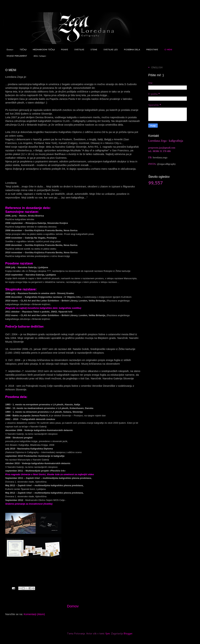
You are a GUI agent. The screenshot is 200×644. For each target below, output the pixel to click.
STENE (94, 50)
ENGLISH (157, 67)
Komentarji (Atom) (34, 614)
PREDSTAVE (152, 50)
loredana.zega (160, 158)
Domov (10, 50)
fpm (108, 633)
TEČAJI (23, 50)
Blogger (128, 633)
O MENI (168, 50)
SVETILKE (79, 50)
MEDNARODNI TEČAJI (44, 50)
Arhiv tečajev (40, 56)
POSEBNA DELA (132, 50)
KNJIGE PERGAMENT (17, 56)
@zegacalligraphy (166, 164)
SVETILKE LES (111, 50)
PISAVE (65, 50)
